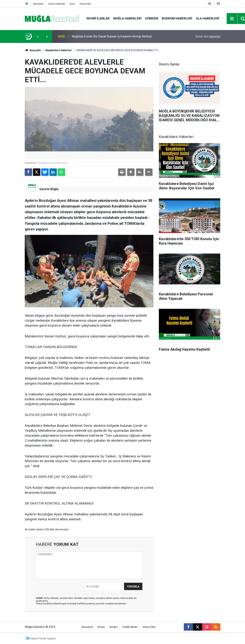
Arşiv (72, 4)
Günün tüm (208, 36)
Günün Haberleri (57, 4)
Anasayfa (33, 50)
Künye (101, 627)
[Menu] (232, 19)
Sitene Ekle (85, 4)
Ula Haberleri (208, 18)
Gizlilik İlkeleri (130, 627)
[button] (131, 172)
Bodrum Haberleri (177, 18)
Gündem (152, 18)
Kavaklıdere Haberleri (59, 50)
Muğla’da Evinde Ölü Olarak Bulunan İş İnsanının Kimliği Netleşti (112, 36)
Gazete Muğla (49, 189)
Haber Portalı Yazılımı (43, 638)
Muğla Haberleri (127, 18)
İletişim (114, 627)
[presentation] (38, 37)
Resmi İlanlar (98, 18)
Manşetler (38, 4)
